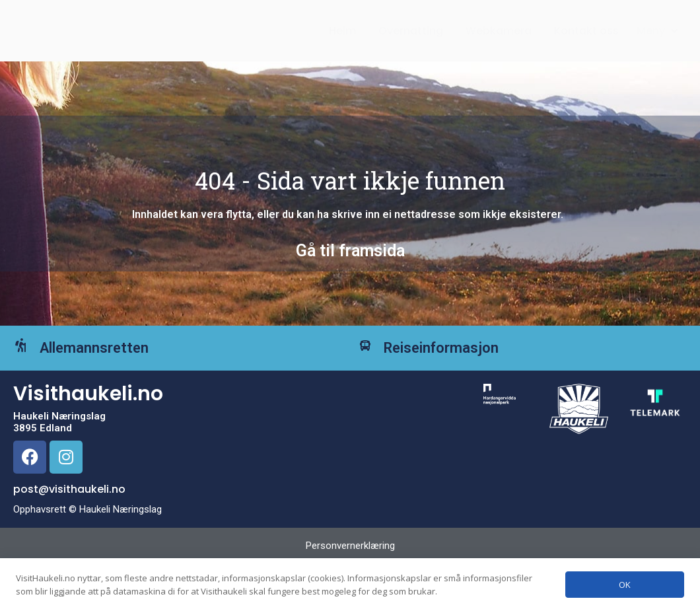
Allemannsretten (114, 368)
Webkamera (499, 35)
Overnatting (411, 35)
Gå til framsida (350, 260)
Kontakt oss (586, 35)
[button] (658, 35)
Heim (342, 35)
